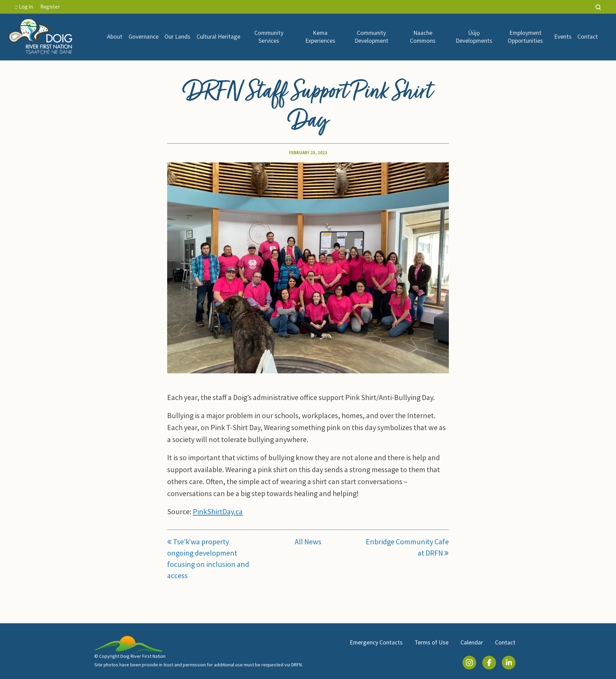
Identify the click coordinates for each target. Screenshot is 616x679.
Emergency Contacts (376, 642)
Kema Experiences (320, 37)
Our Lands (177, 37)
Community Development (371, 37)
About (115, 37)
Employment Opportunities (525, 37)
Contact (588, 37)
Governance (144, 37)
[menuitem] (115, 37)
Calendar (472, 642)
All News (308, 542)
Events (563, 37)
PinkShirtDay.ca (218, 511)
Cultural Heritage (218, 37)
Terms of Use (432, 642)
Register (50, 7)
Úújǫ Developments (474, 37)
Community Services (269, 37)
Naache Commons (423, 37)
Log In (24, 7)
